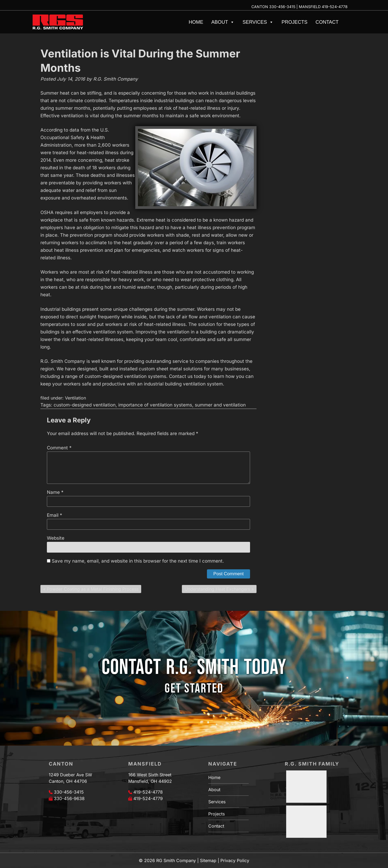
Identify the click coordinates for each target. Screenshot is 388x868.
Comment (59, 448)
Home (196, 22)
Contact (327, 22)
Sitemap (208, 860)
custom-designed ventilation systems (125, 376)
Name (55, 492)
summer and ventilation (220, 405)
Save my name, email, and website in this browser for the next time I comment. (138, 561)
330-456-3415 (282, 7)
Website (56, 538)
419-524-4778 (335, 7)
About (223, 22)
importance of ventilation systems (155, 405)
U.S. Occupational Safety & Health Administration (75, 137)
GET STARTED (194, 689)
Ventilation (75, 398)
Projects (295, 22)
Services (258, 22)
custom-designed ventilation (85, 405)
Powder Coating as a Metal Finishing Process (93, 589)
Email (55, 515)
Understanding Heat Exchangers (217, 589)
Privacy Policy (235, 860)
